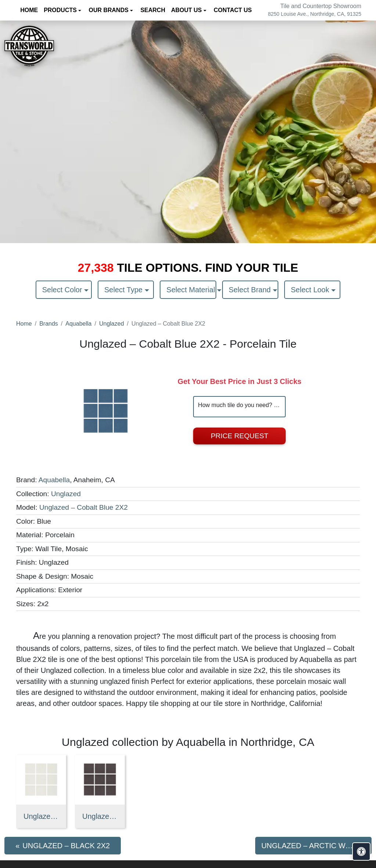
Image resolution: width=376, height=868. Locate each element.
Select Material (191, 290)
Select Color (63, 290)
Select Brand (251, 290)
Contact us (233, 10)
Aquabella (78, 324)
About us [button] (187, 10)
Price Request (240, 436)
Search (153, 10)
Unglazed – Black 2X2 (100, 816)
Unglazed (112, 324)
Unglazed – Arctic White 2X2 (41, 816)
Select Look (311, 290)
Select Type (124, 290)
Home (24, 324)
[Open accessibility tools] (361, 851)
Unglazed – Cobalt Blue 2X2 (84, 507)
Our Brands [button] (109, 10)
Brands (49, 324)
